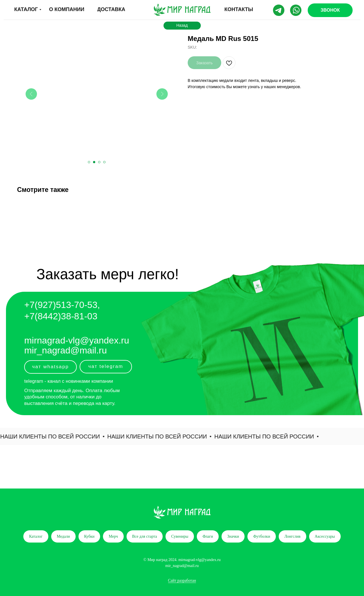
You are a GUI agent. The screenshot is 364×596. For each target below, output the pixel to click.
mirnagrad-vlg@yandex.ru (77, 340)
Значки (233, 536)
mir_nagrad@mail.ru (65, 350)
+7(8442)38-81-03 (61, 316)
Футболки (261, 536)
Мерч (113, 536)
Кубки (89, 536)
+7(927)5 (43, 305)
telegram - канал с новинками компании (69, 381)
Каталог (36, 536)
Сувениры (180, 536)
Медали (63, 536)
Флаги (208, 536)
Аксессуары (325, 536)
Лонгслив (292, 536)
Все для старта (145, 536)
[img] (182, 10)
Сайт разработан (182, 581)
